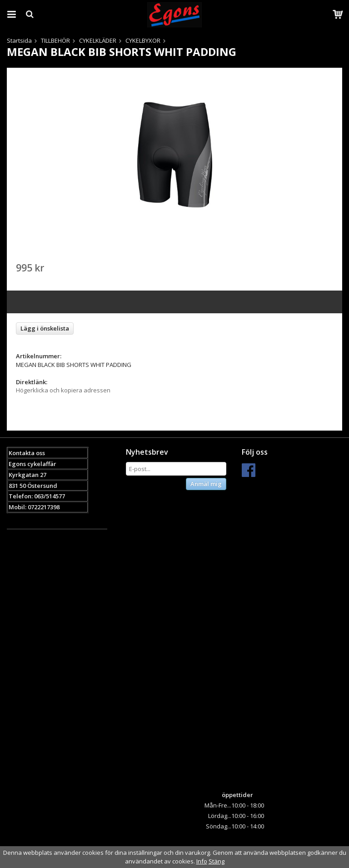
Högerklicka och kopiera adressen (63, 390)
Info (202, 861)
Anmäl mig (206, 484)
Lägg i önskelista (45, 328)
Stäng (217, 861)
